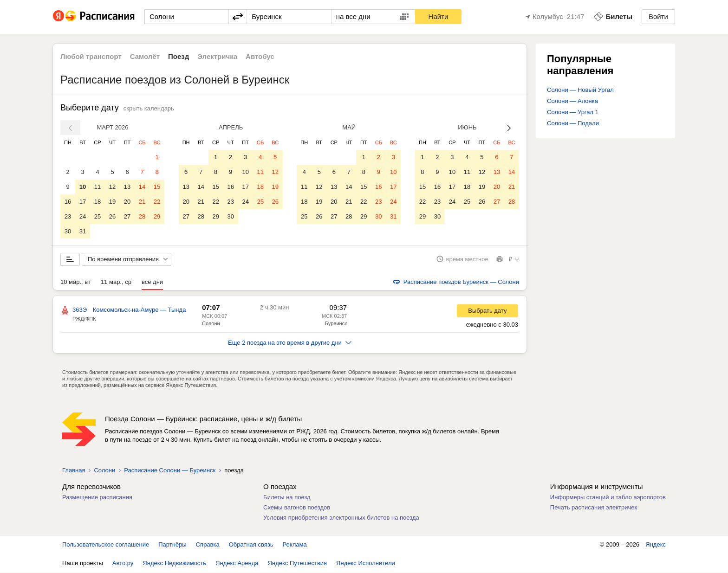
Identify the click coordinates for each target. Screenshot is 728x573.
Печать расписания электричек (594, 508)
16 (68, 202)
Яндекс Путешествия (298, 563)
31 (83, 231)
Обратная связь (251, 545)
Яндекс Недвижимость (174, 563)
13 (127, 187)
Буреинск (336, 324)
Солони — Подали (573, 123)
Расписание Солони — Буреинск (170, 471)
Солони (211, 324)
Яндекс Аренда (237, 563)
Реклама (295, 545)
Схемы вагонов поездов (297, 508)
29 (157, 216)
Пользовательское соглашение (106, 545)
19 (112, 202)
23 (68, 216)
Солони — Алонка (572, 101)
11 (97, 187)
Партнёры (172, 545)
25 (97, 216)
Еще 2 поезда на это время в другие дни (290, 343)
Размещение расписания (97, 498)
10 (83, 187)
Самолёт (145, 56)
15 (157, 187)
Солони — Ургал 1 (573, 112)
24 (83, 216)
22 (157, 202)
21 (142, 202)
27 (127, 216)
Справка (208, 545)
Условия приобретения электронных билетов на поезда (341, 518)
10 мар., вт (75, 282)
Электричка (217, 56)
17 (83, 202)
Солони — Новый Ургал (580, 90)
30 (68, 231)
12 (112, 187)
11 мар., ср (116, 282)
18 (97, 202)
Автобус (260, 56)
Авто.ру (123, 563)
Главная (74, 471)
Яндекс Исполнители (366, 563)
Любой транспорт (91, 56)
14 (142, 187)
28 (142, 216)
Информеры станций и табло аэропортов (608, 498)
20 (127, 202)
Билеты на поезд (287, 498)
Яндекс (656, 545)
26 (112, 216)
